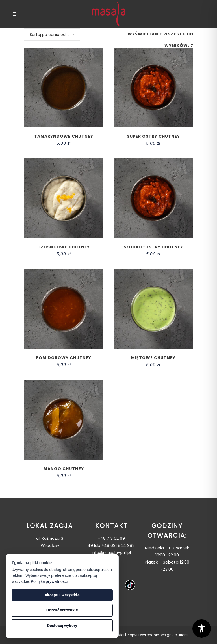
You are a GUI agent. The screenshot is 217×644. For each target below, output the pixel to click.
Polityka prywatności (49, 581)
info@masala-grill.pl (111, 553)
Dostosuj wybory (62, 626)
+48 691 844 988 (118, 545)
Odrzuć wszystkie (62, 610)
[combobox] (52, 35)
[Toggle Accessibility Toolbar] (202, 629)
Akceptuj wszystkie (62, 595)
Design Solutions (174, 635)
